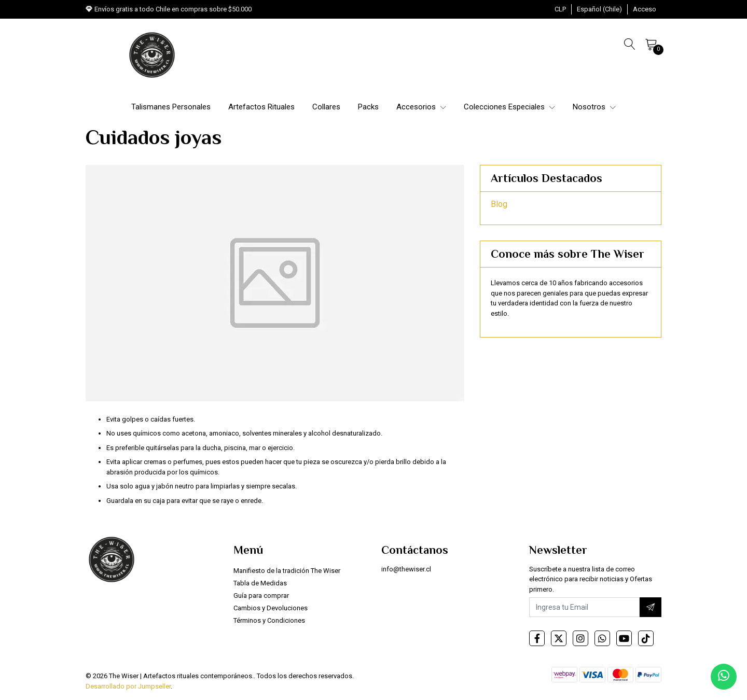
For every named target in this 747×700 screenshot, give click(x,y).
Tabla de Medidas (260, 583)
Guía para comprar (261, 596)
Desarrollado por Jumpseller (128, 686)
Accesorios (421, 107)
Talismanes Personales (171, 107)
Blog (499, 204)
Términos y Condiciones (269, 620)
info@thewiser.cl (406, 569)
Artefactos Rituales (261, 107)
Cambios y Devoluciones (271, 608)
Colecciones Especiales (509, 107)
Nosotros (594, 107)
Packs (368, 107)
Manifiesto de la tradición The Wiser (287, 571)
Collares (326, 107)
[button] (560, 9)
